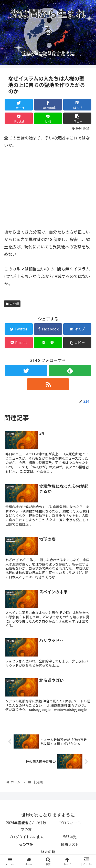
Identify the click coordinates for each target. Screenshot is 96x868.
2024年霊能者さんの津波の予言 (26, 826)
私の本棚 (26, 844)
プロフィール (70, 823)
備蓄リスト (70, 844)
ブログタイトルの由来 (26, 837)
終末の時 (48, 852)
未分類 (12, 304)
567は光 (70, 837)
